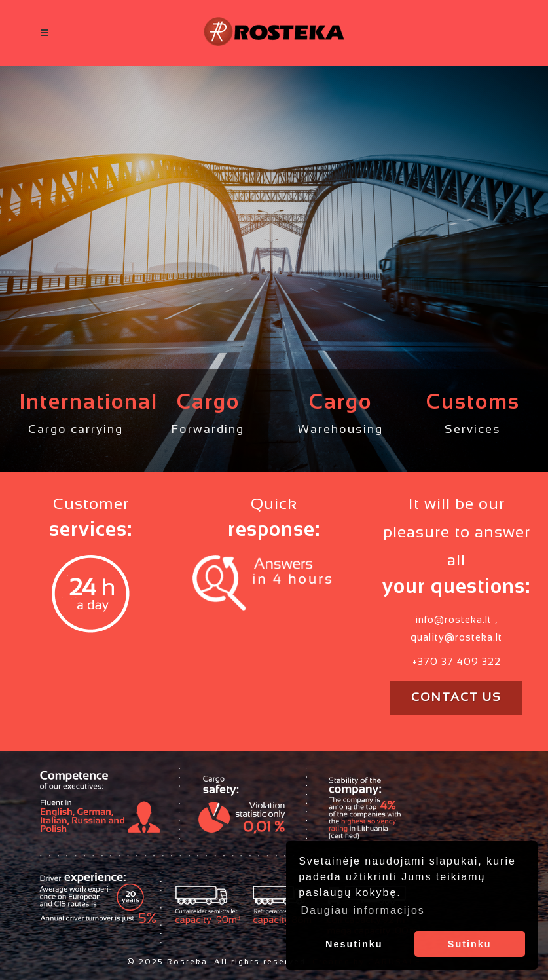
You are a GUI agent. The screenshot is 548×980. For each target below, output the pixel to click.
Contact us (456, 698)
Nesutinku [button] (354, 944)
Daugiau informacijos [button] (362, 910)
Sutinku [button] (470, 944)
